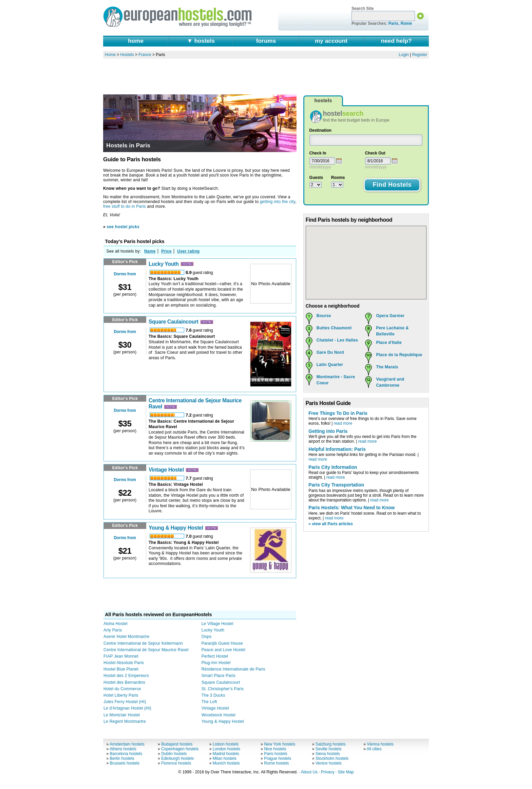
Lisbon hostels (226, 744)
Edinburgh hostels (177, 758)
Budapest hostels (177, 744)
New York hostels (280, 744)
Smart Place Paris (218, 676)
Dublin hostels (174, 754)
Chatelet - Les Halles (337, 340)
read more (343, 423)
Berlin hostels (122, 758)
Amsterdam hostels (127, 744)
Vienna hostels (380, 744)
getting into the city (278, 202)
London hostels (226, 749)
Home (110, 55)
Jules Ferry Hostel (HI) (125, 702)
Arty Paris (113, 630)
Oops (207, 637)
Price (166, 251)
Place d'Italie (389, 343)
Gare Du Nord (330, 352)
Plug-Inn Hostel (216, 663)
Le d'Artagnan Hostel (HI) (127, 708)
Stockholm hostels (332, 758)
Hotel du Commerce (122, 689)
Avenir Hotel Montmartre (126, 637)
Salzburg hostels (331, 744)
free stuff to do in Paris (125, 206)
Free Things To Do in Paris (338, 413)
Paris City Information (333, 467)
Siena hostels (328, 754)
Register (420, 55)
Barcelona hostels (126, 754)
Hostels (127, 55)
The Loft (209, 702)
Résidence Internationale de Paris (233, 669)
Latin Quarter (330, 365)
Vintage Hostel (166, 470)
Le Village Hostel (217, 624)
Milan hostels (225, 758)
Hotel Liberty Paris (121, 695)
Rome (406, 23)
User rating (188, 251)
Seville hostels (329, 749)
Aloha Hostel (116, 624)
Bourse (324, 316)
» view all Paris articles (331, 524)
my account (331, 41)
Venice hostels (329, 763)
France (145, 55)
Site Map (346, 772)
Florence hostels (176, 763)
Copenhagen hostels (180, 749)
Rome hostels (276, 763)
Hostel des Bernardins (124, 682)
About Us (309, 772)
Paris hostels (276, 754)
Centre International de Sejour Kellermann (143, 643)
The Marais (387, 367)
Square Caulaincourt (174, 322)
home (136, 41)
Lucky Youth (164, 264)
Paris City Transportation (336, 485)
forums (266, 41)
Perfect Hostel (215, 656)
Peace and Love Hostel (223, 650)
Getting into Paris (328, 431)
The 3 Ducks (213, 695)
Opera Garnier (390, 316)
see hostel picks (123, 227)
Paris (393, 23)
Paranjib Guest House (222, 643)
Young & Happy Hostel (176, 528)
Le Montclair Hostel (122, 715)
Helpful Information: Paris (337, 449)
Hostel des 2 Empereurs (126, 676)
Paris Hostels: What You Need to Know (351, 508)
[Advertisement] (266, 76)
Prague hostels (278, 758)
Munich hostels (226, 763)
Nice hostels (275, 749)
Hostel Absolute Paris (124, 663)
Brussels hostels (125, 763)
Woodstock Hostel (218, 715)
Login (404, 55)
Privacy (328, 772)
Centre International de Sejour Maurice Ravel (146, 650)
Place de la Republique (399, 355)
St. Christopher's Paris (223, 689)
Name (150, 251)
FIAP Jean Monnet (121, 656)
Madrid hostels (226, 754)
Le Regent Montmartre (125, 721)
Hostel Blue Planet (121, 669)
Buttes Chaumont (334, 328)
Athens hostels (123, 749)
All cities (374, 749)
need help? (396, 41)
